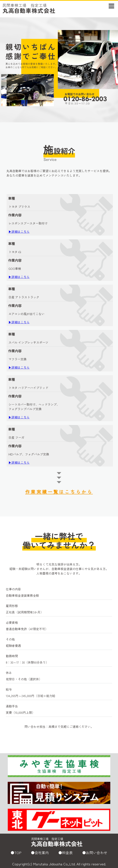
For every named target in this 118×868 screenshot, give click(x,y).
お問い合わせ (97, 852)
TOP (18, 852)
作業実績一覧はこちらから (59, 492)
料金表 (67, 852)
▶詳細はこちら (19, 231)
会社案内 (42, 852)
